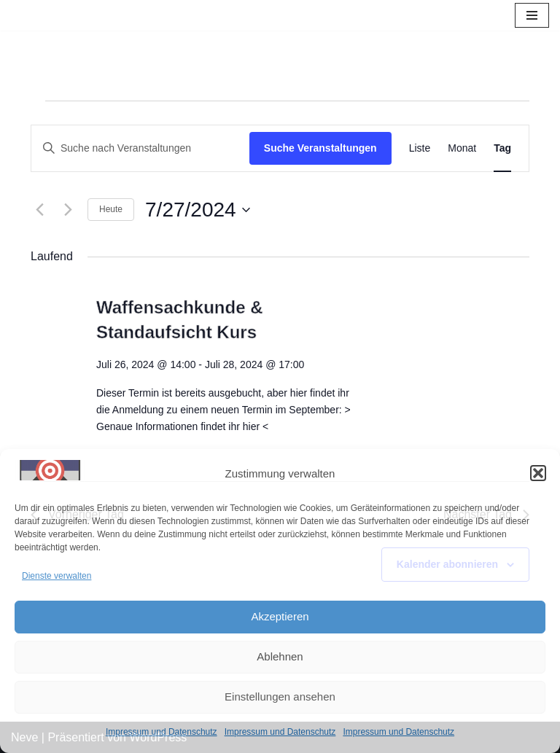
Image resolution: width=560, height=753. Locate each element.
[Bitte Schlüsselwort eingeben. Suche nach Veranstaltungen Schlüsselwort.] (140, 148)
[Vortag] (39, 210)
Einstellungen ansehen (280, 697)
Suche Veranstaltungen (320, 148)
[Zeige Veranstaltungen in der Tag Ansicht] (502, 148)
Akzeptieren (280, 616)
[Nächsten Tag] (68, 210)
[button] (538, 473)
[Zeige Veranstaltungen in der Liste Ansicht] (420, 148)
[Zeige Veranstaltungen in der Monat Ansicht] (462, 148)
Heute (111, 209)
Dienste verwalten (57, 576)
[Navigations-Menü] (532, 15)
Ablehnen (280, 656)
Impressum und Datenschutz (162, 732)
